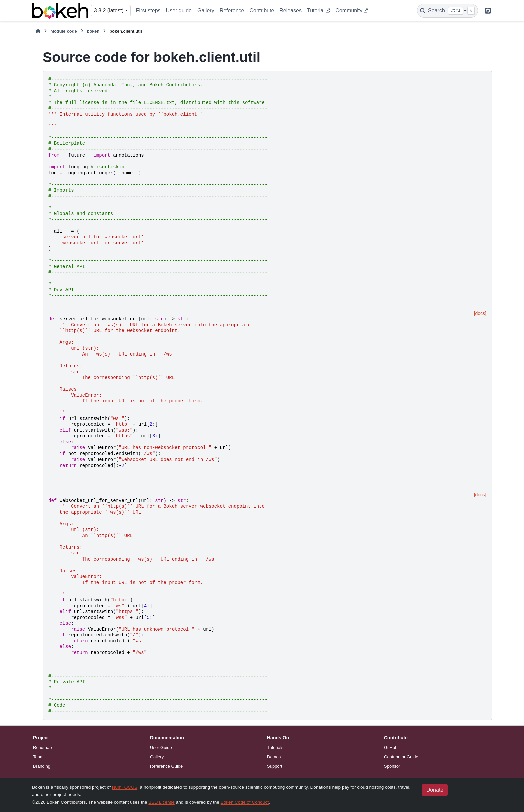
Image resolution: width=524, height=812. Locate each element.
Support (275, 766)
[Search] (447, 11)
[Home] (38, 31)
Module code (63, 31)
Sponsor (392, 766)
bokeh (93, 31)
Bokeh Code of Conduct (245, 802)
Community (349, 11)
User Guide (161, 748)
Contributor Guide (401, 757)
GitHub (391, 748)
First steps (148, 11)
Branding (42, 766)
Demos (274, 757)
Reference (232, 11)
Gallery (206, 11)
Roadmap (42, 748)
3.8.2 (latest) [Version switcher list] (109, 11)
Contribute (262, 11)
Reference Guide (166, 766)
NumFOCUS (125, 787)
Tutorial (316, 11)
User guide (179, 11)
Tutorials (275, 748)
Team (38, 757)
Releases (291, 11)
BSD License (162, 802)
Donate (435, 790)
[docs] (480, 313)
